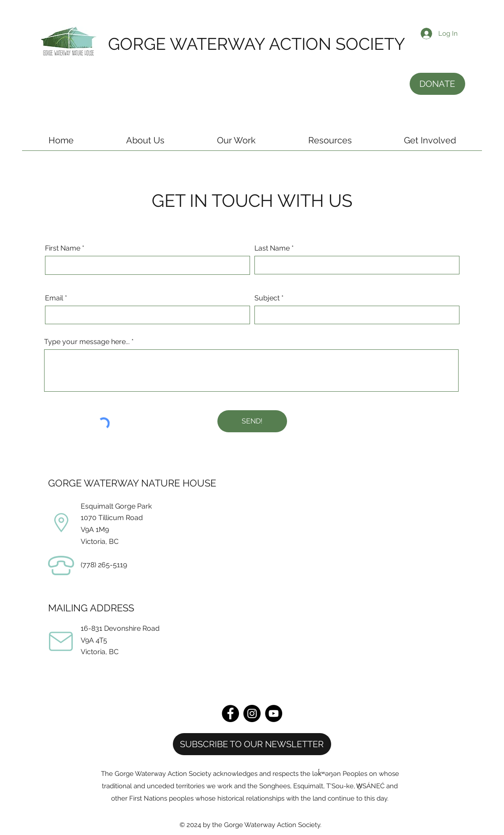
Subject (267, 298)
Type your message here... (87, 342)
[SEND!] (252, 421)
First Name (63, 248)
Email (54, 298)
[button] (145, 143)
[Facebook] (230, 713)
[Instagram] (252, 713)
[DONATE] (437, 84)
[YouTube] (274, 713)
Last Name (272, 248)
